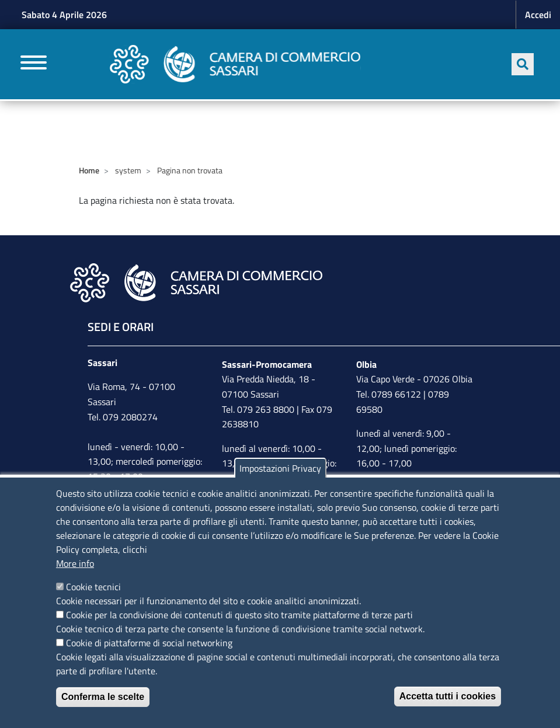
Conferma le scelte (103, 697)
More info (75, 563)
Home (89, 170)
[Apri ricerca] (523, 64)
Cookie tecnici (93, 587)
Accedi (538, 15)
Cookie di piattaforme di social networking (149, 643)
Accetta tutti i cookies (448, 696)
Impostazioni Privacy (280, 468)
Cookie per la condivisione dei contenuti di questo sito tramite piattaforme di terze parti (239, 615)
